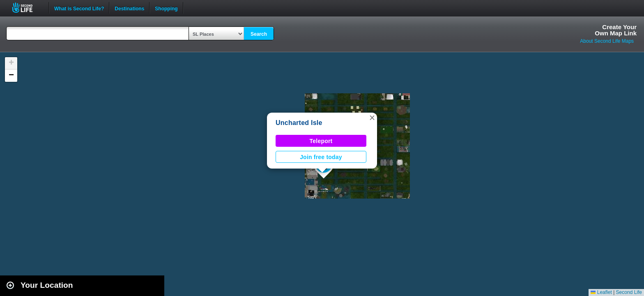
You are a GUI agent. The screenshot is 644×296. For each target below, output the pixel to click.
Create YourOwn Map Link (616, 30)
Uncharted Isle (299, 123)
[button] (372, 118)
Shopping (166, 8)
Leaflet (601, 292)
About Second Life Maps (607, 41)
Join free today (321, 157)
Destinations (129, 8)
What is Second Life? (79, 8)
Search (259, 34)
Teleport (321, 141)
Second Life (27, 8)
